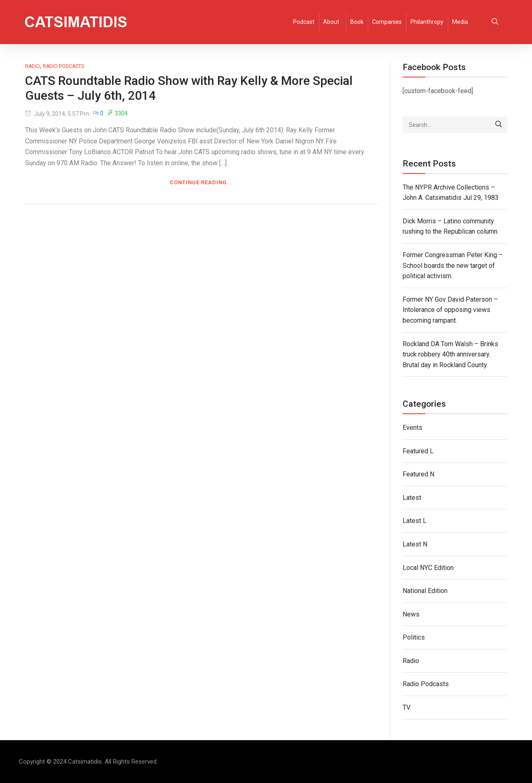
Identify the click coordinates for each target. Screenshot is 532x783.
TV (407, 707)
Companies (387, 22)
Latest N (415, 544)
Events (412, 428)
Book (357, 22)
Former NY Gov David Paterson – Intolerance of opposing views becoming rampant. (450, 310)
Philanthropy (427, 22)
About (331, 22)
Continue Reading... (201, 182)
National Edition (425, 591)
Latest (412, 498)
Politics (414, 637)
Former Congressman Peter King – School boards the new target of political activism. (453, 265)
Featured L (418, 451)
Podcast (304, 22)
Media (460, 22)
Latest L (415, 521)
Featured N (418, 474)
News (411, 614)
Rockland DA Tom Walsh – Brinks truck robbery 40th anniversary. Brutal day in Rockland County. (450, 354)
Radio (33, 66)
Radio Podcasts (63, 66)
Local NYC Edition (428, 568)
